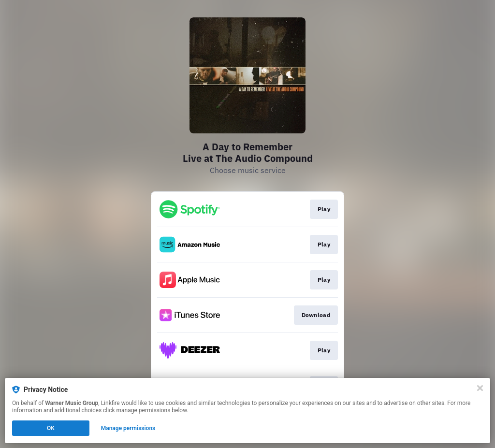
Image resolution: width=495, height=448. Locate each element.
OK (51, 428)
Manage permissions (128, 428)
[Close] (480, 388)
